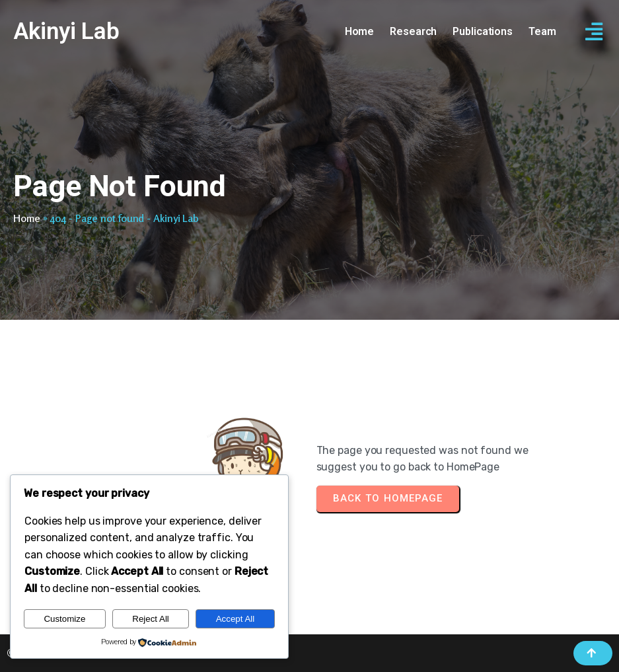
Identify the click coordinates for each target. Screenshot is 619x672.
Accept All (236, 619)
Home (27, 218)
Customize (64, 619)
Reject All (151, 619)
